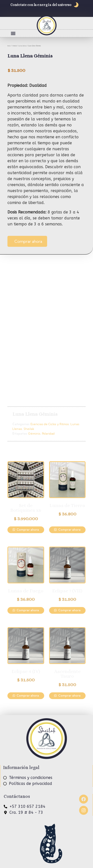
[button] (13, 33)
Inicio (9, 46)
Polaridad (48, 434)
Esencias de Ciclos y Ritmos (50, 424)
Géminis (34, 434)
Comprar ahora (28, 241)
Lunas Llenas (23, 46)
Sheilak (15, 46)
